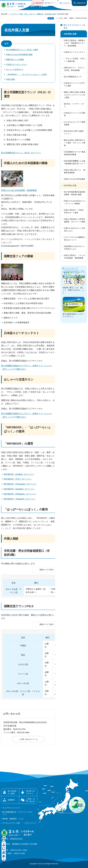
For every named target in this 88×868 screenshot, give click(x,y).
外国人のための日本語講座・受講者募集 (19, 190)
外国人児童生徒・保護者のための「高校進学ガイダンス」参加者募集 (75, 43)
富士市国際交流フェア (73, 77)
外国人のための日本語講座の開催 (19, 55)
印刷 (52, 18)
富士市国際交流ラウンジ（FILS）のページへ (21, 153)
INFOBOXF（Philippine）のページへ (20, 494)
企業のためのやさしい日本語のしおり (75, 229)
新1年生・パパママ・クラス (74, 105)
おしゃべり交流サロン (15, 69)
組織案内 (11, 800)
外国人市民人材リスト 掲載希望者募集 (75, 171)
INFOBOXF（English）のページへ (19, 474)
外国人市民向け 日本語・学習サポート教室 (75, 211)
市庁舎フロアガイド (30, 792)
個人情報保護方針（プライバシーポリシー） (17, 813)
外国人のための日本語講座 (75, 179)
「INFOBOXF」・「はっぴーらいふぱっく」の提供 (27, 74)
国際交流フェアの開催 (15, 60)
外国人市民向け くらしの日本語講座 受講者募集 (75, 257)
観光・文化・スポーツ (27, 14)
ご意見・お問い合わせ (30, 800)
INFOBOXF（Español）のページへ (19, 489)
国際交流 (40, 14)
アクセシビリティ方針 (11, 823)
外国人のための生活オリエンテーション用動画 (75, 202)
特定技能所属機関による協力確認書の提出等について (75, 162)
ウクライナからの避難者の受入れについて (75, 239)
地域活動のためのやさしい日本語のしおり (75, 248)
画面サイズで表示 (47, 570)
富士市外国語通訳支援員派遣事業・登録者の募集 (75, 193)
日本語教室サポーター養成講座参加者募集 (75, 153)
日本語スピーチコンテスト (17, 65)
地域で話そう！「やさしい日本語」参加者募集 (75, 69)
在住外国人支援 (50, 14)
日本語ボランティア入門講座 (75, 114)
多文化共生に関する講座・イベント (75, 132)
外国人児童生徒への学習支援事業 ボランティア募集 (75, 220)
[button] (37, 3)
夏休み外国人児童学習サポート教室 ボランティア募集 (75, 143)
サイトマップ (31, 823)
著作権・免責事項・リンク (13, 819)
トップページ (13, 14)
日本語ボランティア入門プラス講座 (75, 84)
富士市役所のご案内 (12, 792)
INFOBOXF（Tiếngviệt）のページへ (20, 499)
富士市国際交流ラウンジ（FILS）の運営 (22, 50)
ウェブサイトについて (11, 808)
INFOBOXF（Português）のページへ (20, 484)
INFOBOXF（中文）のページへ (18, 479)
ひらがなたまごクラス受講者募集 (75, 123)
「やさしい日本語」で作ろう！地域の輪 (75, 60)
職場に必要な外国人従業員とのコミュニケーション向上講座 (75, 95)
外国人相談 (11, 79)
